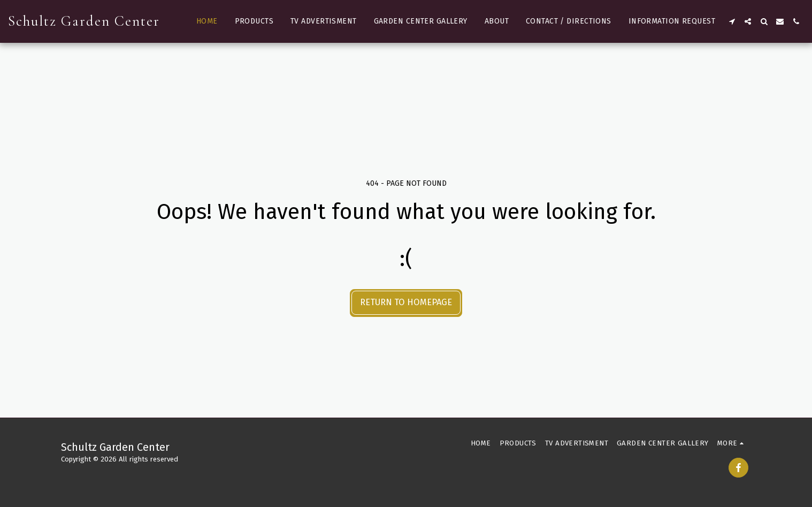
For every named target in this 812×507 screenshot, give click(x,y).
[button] (732, 21)
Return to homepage (406, 302)
